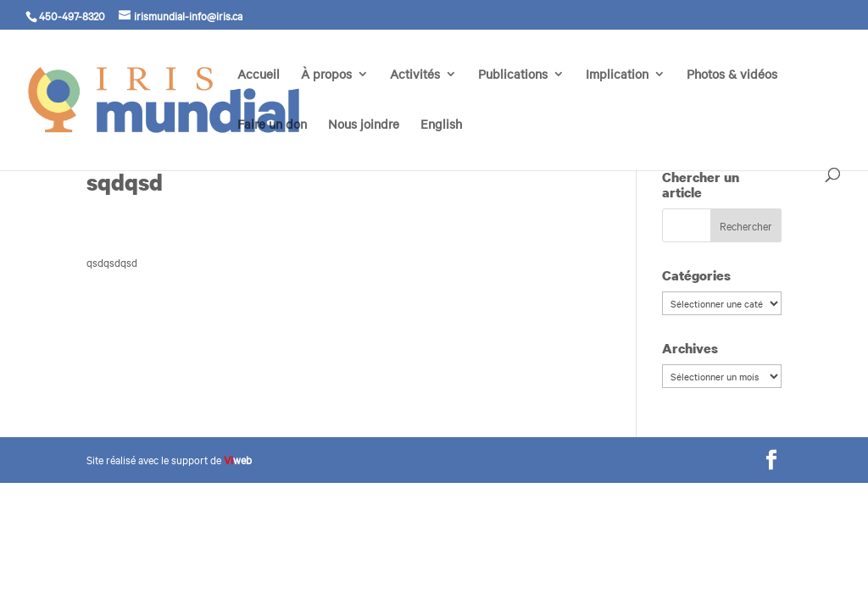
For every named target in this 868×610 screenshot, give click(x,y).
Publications (513, 75)
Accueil (259, 75)
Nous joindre (364, 125)
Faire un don (272, 125)
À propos (326, 75)
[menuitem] (441, 143)
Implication (617, 75)
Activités (415, 75)
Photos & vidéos (732, 75)
